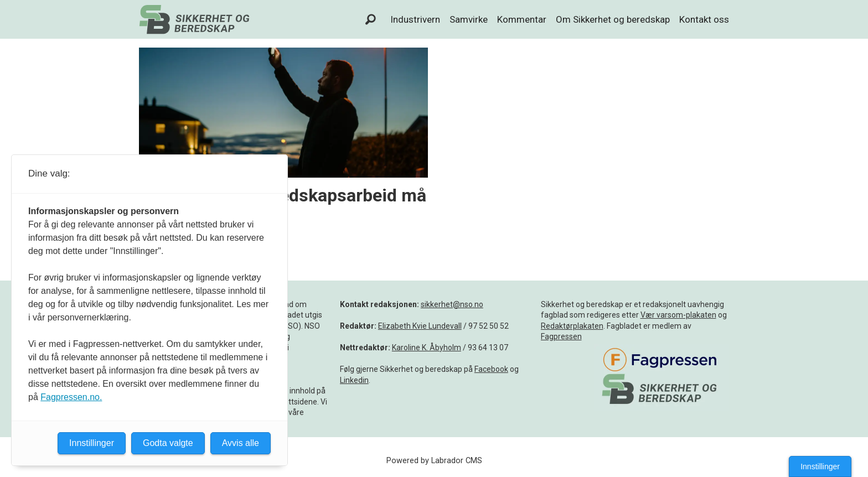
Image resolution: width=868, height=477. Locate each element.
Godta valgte (168, 443)
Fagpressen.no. (71, 397)
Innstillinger (820, 466)
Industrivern (415, 19)
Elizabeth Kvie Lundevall (420, 326)
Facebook (491, 369)
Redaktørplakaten (572, 326)
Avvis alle (241, 443)
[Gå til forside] (194, 19)
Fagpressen (561, 336)
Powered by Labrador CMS (434, 461)
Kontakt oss (704, 19)
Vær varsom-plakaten (678, 315)
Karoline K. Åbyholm (427, 348)
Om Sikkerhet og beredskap (613, 19)
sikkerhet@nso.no (452, 304)
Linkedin (354, 380)
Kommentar (522, 19)
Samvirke (469, 19)
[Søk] (371, 19)
